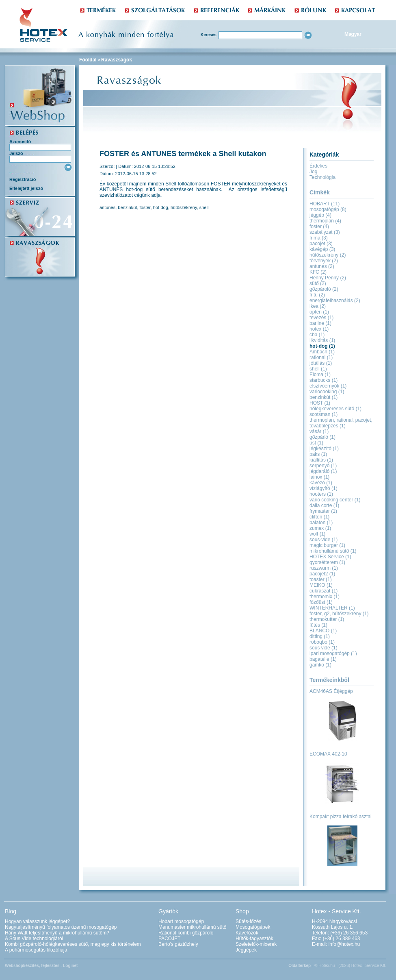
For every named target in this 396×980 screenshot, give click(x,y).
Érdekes (318, 166)
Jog (313, 172)
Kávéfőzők (247, 933)
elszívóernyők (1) (328, 386)
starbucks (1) (324, 380)
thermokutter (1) (327, 619)
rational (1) (321, 357)
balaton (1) (321, 523)
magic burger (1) (327, 545)
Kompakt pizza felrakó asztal (341, 817)
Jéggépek (246, 950)
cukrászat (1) (324, 591)
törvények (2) (324, 261)
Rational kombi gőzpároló (186, 933)
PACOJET (169, 939)
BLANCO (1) (323, 631)
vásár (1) (319, 431)
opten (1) (319, 312)
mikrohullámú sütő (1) (333, 551)
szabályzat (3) (325, 232)
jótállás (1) (321, 363)
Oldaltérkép (300, 966)
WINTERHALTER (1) (332, 608)
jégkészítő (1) (324, 449)
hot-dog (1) (322, 346)
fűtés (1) (318, 625)
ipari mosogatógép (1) (333, 653)
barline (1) (320, 323)
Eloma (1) (320, 375)
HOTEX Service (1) (330, 557)
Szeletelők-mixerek (256, 944)
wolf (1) (317, 534)
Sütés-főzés (248, 921)
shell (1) (318, 369)
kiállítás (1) (321, 460)
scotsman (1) (324, 414)
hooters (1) (321, 494)
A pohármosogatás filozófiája (36, 950)
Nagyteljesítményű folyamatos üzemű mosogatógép (61, 927)
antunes (107, 207)
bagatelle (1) (323, 659)
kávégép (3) (322, 249)
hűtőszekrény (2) (328, 255)
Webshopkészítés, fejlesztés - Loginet (41, 966)
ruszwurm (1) (324, 568)
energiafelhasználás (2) (335, 301)
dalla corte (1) (324, 505)
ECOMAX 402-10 (328, 754)
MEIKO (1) (321, 585)
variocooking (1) (327, 392)
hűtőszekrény (184, 207)
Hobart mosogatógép (181, 921)
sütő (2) (318, 283)
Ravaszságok (117, 60)
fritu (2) (317, 295)
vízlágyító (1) (324, 488)
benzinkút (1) (324, 397)
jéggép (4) (320, 215)
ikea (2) (318, 306)
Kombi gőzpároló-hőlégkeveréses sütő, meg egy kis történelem (73, 944)
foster (145, 207)
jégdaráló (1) (323, 471)
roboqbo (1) (322, 642)
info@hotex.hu (344, 944)
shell (204, 207)
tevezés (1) (321, 318)
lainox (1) (319, 477)
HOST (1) (320, 403)
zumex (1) (320, 528)
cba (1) (317, 335)
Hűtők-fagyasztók (254, 939)
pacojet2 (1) (322, 574)
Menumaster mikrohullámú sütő (192, 927)
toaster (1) (321, 579)
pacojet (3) (321, 244)
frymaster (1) (323, 511)
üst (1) (316, 443)
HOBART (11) (325, 204)
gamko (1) (320, 665)
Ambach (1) (322, 352)
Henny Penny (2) (328, 278)
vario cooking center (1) (335, 500)
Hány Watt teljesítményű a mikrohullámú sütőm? (57, 933)
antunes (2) (322, 266)
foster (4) (319, 226)
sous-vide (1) (324, 540)
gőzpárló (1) (322, 437)
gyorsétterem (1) (327, 562)
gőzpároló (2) (324, 289)
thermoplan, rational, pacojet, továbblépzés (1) (341, 423)
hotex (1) (319, 329)
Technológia (322, 177)
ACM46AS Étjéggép (331, 691)
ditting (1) (320, 636)
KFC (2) (318, 272)
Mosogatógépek (253, 927)
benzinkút (127, 207)
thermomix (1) (325, 597)
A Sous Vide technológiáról (34, 939)
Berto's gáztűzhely (178, 944)
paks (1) (318, 454)
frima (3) (319, 238)
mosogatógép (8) (328, 209)
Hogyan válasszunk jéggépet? (37, 921)
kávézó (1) (321, 483)
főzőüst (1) (321, 602)
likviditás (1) (322, 340)
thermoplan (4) (325, 221)
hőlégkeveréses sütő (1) (335, 409)
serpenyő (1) (323, 466)
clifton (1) (319, 517)
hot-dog (161, 207)
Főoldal (88, 60)
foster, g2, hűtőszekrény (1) (339, 614)
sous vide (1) (324, 648)
